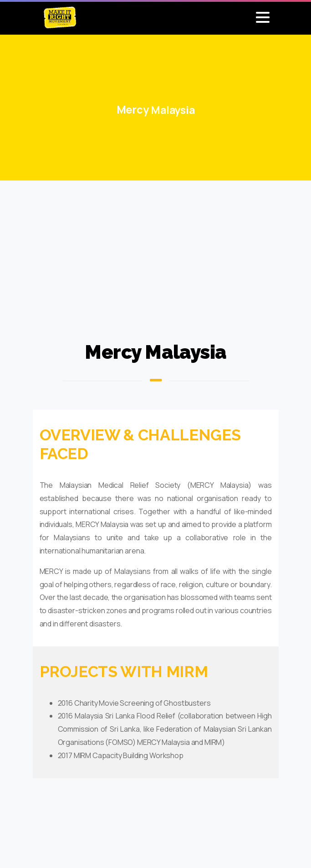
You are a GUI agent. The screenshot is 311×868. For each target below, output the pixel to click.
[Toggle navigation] (263, 17)
